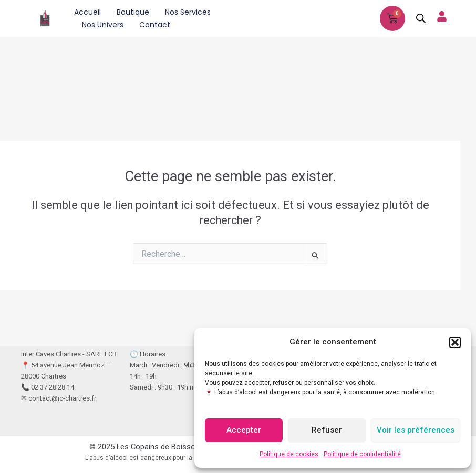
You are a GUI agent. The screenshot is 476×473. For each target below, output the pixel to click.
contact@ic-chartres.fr (62, 398)
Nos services (188, 12)
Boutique (133, 12)
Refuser (327, 430)
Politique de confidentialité (362, 454)
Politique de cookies (289, 454)
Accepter (244, 430)
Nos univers (103, 25)
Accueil (87, 12)
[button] (455, 342)
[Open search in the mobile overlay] (421, 18)
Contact (155, 25)
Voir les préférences (416, 430)
